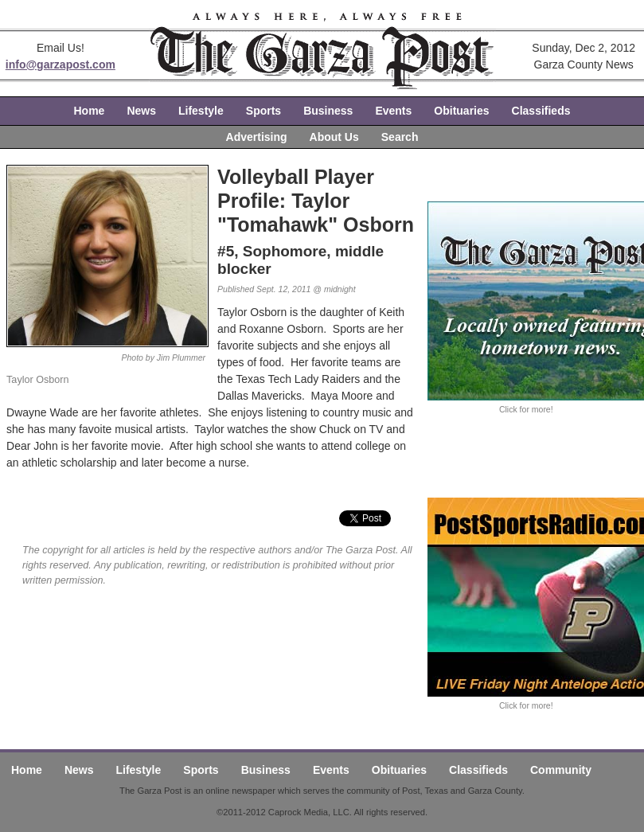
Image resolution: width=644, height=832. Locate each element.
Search (400, 137)
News (141, 111)
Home (90, 111)
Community (561, 770)
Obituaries (461, 111)
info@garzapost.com (60, 64)
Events (393, 111)
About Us (334, 137)
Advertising (257, 137)
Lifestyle (201, 111)
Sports (263, 111)
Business (328, 111)
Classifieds (541, 111)
